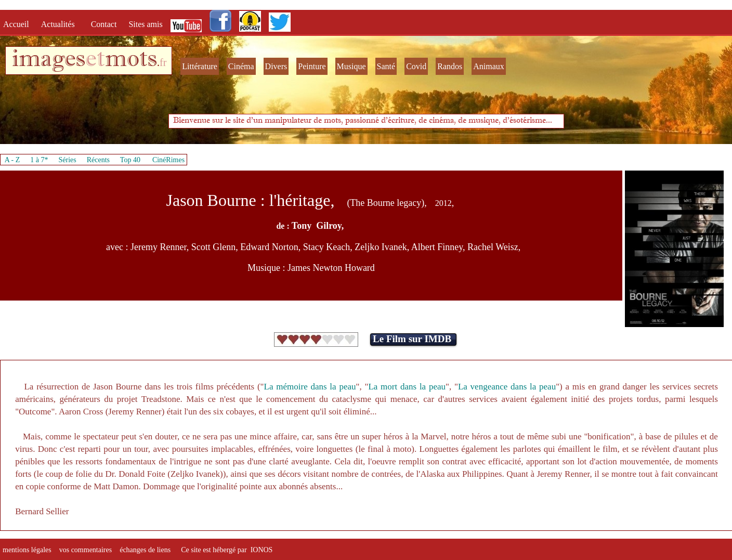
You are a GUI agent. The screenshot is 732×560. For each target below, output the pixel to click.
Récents (98, 160)
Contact (105, 24)
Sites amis (145, 24)
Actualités (61, 24)
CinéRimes (168, 160)
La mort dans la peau (407, 387)
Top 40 (130, 160)
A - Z (12, 160)
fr (163, 62)
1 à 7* (39, 160)
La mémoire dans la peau (310, 387)
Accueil (18, 24)
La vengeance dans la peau (507, 387)
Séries (68, 160)
